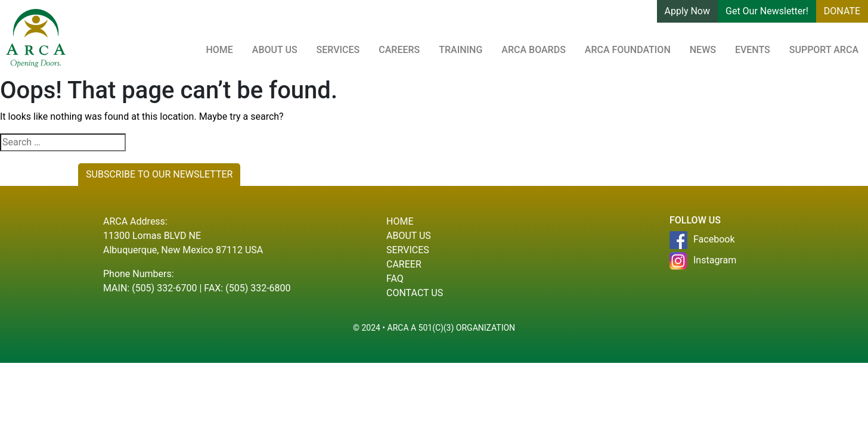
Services (338, 50)
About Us (275, 50)
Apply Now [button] (687, 11)
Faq (395, 279)
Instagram (703, 261)
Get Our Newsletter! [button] (767, 11)
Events (753, 50)
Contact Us (415, 293)
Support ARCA (824, 50)
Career (404, 264)
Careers (399, 50)
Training (461, 50)
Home (219, 50)
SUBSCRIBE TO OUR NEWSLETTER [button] (159, 174)
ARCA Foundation (628, 50)
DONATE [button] (842, 11)
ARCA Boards (533, 50)
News (703, 50)
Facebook (702, 240)
